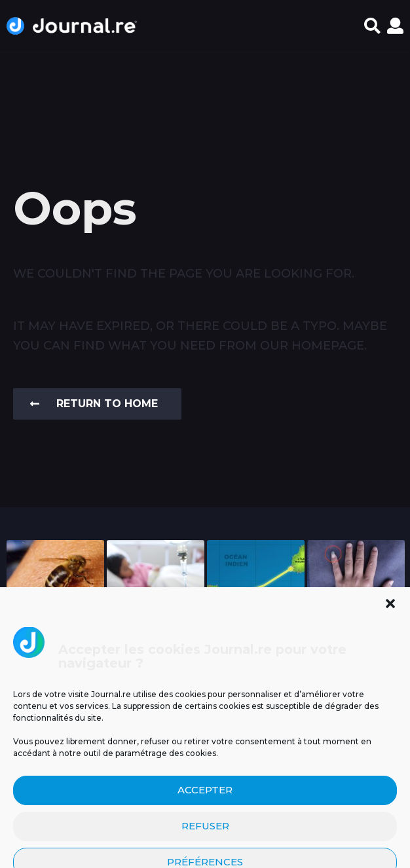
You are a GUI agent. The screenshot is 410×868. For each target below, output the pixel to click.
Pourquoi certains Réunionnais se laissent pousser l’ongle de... (356, 641)
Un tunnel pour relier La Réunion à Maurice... (256, 636)
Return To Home (94, 404)
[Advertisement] (205, 101)
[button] (372, 26)
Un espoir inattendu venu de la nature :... (55, 636)
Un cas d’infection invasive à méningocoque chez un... (156, 641)
